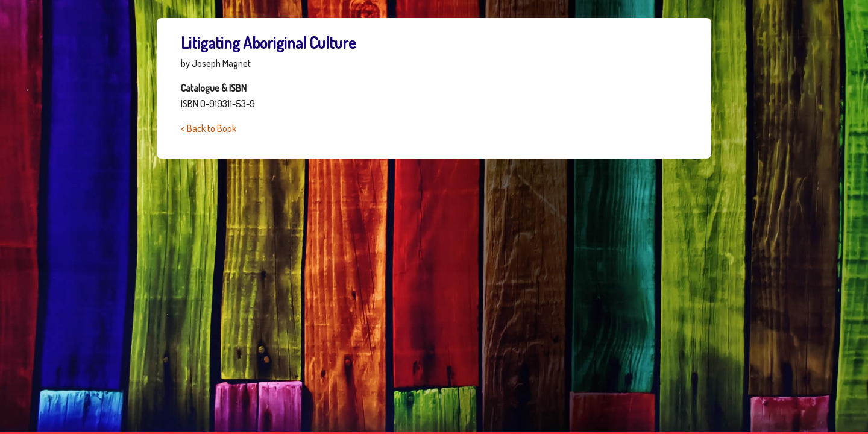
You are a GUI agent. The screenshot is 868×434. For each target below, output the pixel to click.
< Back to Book (209, 128)
